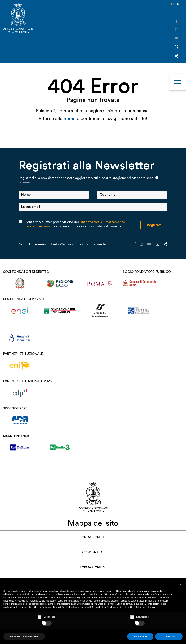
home (70, 119)
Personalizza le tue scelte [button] (24, 636)
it (171, 4)
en (177, 4)
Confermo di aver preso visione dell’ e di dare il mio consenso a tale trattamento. (75, 224)
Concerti (91, 552)
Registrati (155, 225)
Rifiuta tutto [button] (140, 636)
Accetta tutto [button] (169, 636)
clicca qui (152, 607)
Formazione (91, 567)
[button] (181, 584)
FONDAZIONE (91, 537)
